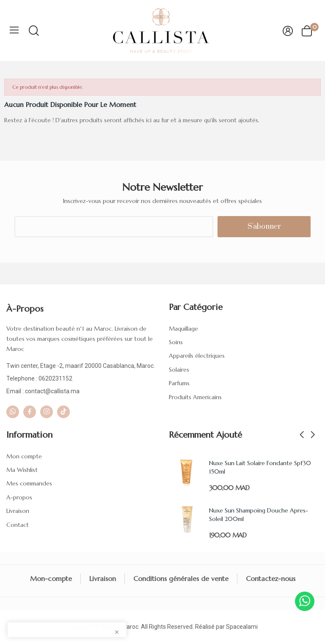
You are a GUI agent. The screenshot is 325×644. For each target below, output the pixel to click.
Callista (110, 627)
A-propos (19, 497)
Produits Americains (195, 397)
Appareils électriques (197, 356)
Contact (18, 525)
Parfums (179, 383)
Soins (176, 342)
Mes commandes (29, 483)
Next (313, 435)
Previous (302, 435)
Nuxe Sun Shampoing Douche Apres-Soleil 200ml (259, 515)
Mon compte (24, 456)
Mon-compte (51, 578)
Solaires (179, 370)
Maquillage (183, 329)
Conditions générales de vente (181, 578)
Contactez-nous (271, 578)
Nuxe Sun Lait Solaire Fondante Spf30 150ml (260, 467)
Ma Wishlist (22, 470)
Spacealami (242, 627)
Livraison (18, 511)
